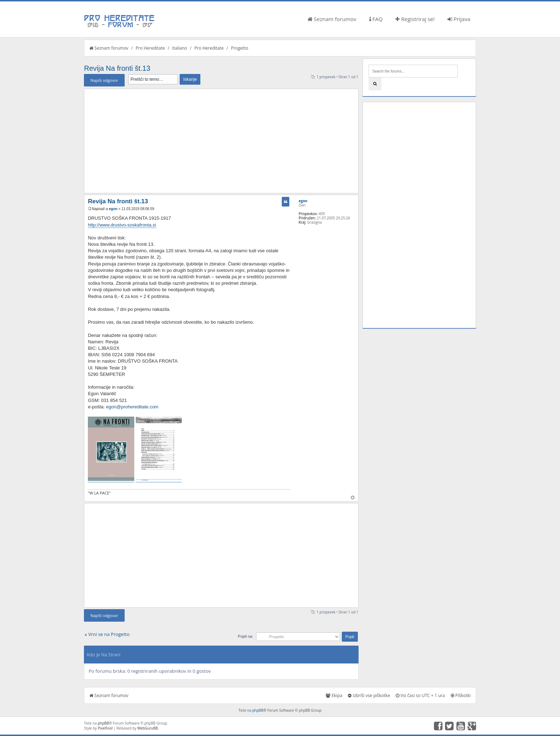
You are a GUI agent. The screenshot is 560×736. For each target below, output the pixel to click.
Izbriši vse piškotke (369, 695)
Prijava (459, 19)
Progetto (240, 48)
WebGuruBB (147, 728)
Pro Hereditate (150, 48)
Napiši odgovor (104, 80)
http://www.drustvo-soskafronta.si (122, 225)
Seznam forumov (332, 19)
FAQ (376, 19)
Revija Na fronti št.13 (117, 68)
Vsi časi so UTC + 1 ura (420, 695)
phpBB (258, 710)
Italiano (180, 48)
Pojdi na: (246, 636)
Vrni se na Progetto (109, 634)
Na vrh (353, 498)
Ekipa (334, 695)
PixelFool (105, 728)
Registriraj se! (415, 19)
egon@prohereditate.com (132, 407)
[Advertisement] (221, 141)
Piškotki (461, 695)
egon (113, 209)
